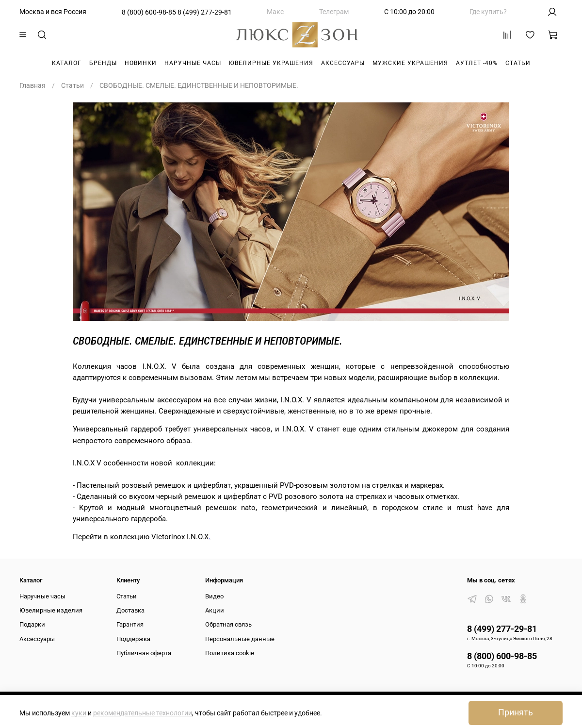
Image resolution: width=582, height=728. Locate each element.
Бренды (103, 63)
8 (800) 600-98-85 (149, 12)
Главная (32, 85)
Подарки (32, 624)
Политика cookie (230, 653)
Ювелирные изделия (51, 610)
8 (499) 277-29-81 (205, 12)
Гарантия (130, 624)
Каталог (67, 63)
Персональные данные (240, 639)
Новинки (141, 63)
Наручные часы (193, 63)
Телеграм (334, 12)
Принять (516, 712)
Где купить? (488, 12)
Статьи (518, 63)
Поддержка (133, 639)
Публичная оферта (144, 653)
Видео (214, 596)
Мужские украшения (410, 63)
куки (79, 713)
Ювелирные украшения (271, 63)
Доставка (130, 610)
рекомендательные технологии (143, 713)
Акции (215, 610)
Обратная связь (228, 624)
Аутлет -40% (477, 63)
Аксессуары (343, 63)
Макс (275, 12)
